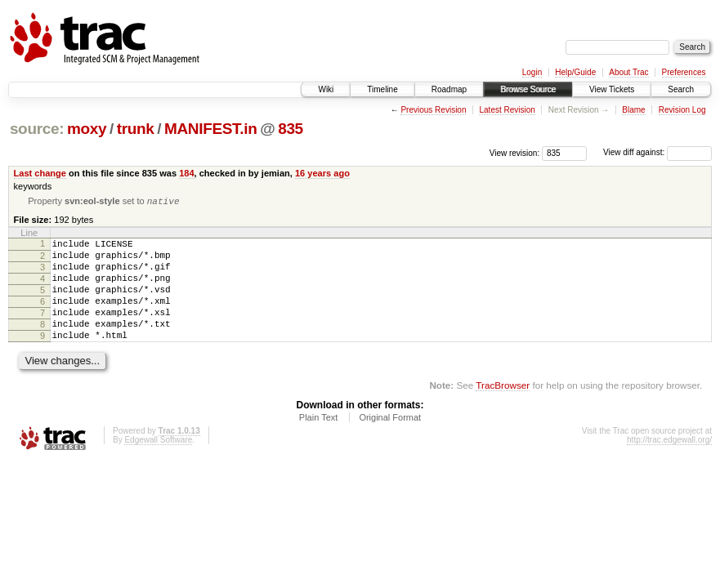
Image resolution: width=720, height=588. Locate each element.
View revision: (515, 152)
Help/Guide (575, 72)
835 (291, 129)
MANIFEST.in (210, 129)
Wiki (326, 89)
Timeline (382, 89)
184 (186, 173)
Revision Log (682, 110)
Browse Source (528, 89)
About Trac (628, 72)
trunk (136, 129)
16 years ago (322, 173)
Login (532, 72)
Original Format (390, 441)
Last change (40, 173)
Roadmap (449, 89)
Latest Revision (507, 110)
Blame (633, 110)
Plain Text (319, 441)
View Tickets (612, 89)
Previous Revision (433, 110)
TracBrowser (503, 409)
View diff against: (657, 152)
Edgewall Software (158, 463)
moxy (87, 129)
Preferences (684, 72)
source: (37, 129)
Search (681, 89)
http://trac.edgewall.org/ (669, 463)
